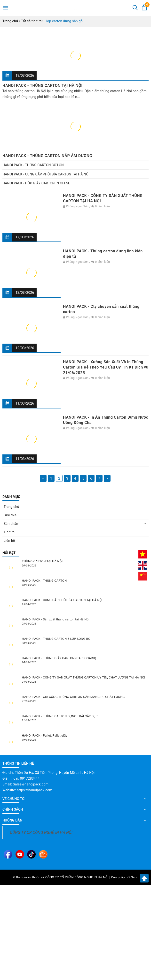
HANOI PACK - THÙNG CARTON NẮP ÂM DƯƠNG (47, 156)
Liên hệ (9, 541)
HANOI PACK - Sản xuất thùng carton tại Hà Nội (56, 619)
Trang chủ (11, 507)
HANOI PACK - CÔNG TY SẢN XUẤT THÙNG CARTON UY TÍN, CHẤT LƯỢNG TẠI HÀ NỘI (83, 677)
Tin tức (9, 532)
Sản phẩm (12, 524)
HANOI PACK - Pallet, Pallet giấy (44, 735)
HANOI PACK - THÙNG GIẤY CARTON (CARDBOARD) (59, 658)
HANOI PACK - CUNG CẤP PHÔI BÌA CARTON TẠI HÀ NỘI (46, 174)
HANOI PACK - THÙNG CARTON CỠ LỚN (33, 165)
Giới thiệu (11, 515)
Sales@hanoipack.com (31, 784)
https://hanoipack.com (34, 790)
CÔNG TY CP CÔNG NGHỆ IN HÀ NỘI (41, 833)
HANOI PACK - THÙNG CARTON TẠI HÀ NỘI (42, 86)
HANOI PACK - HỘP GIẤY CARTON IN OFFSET (37, 183)
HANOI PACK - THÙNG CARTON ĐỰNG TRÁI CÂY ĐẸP (60, 716)
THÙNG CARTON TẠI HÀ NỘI (42, 561)
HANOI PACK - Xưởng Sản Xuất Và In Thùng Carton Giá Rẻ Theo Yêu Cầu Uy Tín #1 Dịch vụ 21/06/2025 (106, 367)
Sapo (135, 877)
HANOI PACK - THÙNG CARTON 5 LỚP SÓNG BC (56, 639)
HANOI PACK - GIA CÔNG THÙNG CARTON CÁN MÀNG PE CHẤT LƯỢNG (73, 697)
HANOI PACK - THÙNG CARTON (44, 581)
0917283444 (30, 778)
